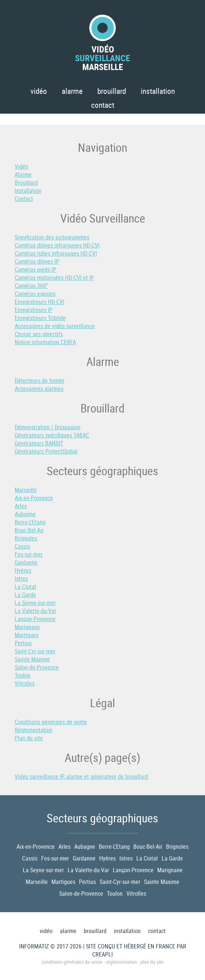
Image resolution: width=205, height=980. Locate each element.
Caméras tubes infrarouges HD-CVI (56, 253)
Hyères (23, 570)
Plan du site (29, 738)
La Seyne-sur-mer (35, 603)
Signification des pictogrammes (52, 237)
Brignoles (26, 538)
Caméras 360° (31, 286)
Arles (21, 506)
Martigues (27, 635)
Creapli (102, 954)
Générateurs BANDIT (39, 443)
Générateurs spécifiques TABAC (52, 435)
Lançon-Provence (35, 619)
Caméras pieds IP (35, 269)
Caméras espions (35, 294)
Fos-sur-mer (29, 554)
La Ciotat (26, 587)
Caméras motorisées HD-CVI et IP (54, 278)
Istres (21, 579)
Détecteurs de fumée (39, 381)
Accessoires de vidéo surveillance (55, 326)
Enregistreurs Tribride (40, 318)
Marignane (27, 627)
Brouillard (112, 91)
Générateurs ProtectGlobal (46, 451)
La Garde (25, 595)
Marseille (26, 490)
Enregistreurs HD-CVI (39, 302)
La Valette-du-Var (35, 611)
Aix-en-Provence (34, 498)
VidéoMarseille (102, 43)
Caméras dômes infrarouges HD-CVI (57, 245)
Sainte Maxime (32, 659)
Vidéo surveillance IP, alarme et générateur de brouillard (81, 777)
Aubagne (25, 514)
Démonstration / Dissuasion (48, 427)
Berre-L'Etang (30, 522)
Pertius (23, 643)
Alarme (72, 91)
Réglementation (34, 730)
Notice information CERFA (45, 342)
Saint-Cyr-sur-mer (35, 651)
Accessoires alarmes (39, 389)
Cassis (22, 546)
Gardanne (26, 562)
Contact (103, 105)
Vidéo (39, 91)
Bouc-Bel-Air (29, 530)
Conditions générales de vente (51, 722)
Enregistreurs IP (34, 310)
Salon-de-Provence (37, 667)
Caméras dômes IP (37, 261)
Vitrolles (25, 683)
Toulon (23, 675)
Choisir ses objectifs (39, 334)
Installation (158, 91)
